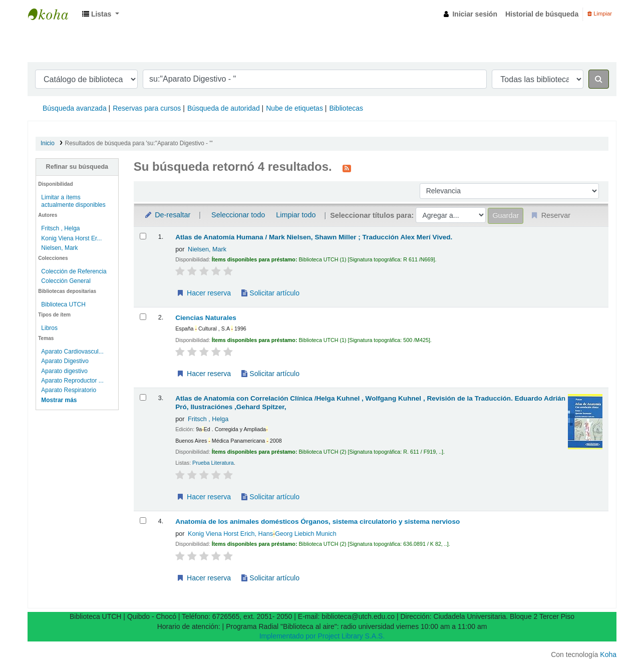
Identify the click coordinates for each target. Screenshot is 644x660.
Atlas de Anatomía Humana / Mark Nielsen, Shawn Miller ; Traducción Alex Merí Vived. (314, 237)
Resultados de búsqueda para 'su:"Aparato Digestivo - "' (139, 143)
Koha (608, 654)
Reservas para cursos (147, 108)
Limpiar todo (296, 215)
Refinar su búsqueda (77, 167)
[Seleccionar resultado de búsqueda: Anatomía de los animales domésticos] (143, 521)
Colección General (66, 281)
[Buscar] (599, 79)
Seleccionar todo (238, 215)
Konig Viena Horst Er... (71, 238)
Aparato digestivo (64, 371)
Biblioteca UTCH (63, 304)
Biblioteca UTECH (53, 14)
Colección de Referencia (74, 271)
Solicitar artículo (270, 293)
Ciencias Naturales (206, 318)
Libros (49, 328)
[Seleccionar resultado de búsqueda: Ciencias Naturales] (143, 317)
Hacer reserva (203, 293)
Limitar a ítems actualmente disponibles (73, 201)
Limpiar (600, 14)
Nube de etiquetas (294, 108)
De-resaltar (167, 215)
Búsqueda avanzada (75, 108)
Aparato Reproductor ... (72, 381)
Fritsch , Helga (60, 228)
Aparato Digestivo (65, 361)
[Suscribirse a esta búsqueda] (347, 168)
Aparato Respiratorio (69, 390)
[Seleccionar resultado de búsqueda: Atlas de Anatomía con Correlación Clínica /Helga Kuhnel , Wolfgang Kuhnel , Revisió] (143, 397)
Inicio (48, 143)
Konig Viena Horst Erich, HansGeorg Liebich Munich (262, 534)
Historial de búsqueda (542, 14)
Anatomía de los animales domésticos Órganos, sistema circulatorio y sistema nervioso (317, 522)
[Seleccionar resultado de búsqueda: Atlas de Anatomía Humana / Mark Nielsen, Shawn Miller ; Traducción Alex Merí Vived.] (143, 236)
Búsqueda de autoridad (224, 108)
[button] (101, 14)
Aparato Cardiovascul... (72, 352)
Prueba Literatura (213, 463)
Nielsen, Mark (59, 248)
